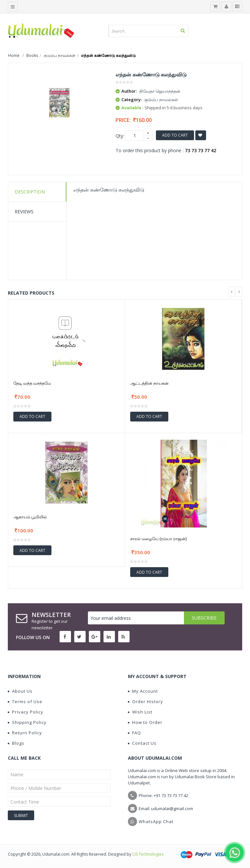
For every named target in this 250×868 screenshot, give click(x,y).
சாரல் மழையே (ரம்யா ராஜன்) (158, 539)
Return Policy (25, 733)
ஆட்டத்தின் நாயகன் (149, 383)
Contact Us (142, 743)
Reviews (24, 212)
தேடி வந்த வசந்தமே (32, 383)
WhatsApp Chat (156, 821)
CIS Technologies (148, 854)
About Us (20, 691)
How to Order (145, 722)
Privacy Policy (26, 712)
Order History (146, 701)
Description (30, 192)
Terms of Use (25, 701)
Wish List (140, 712)
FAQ (134, 733)
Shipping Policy (27, 722)
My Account (143, 691)
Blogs (16, 743)
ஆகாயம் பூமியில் (30, 517)
